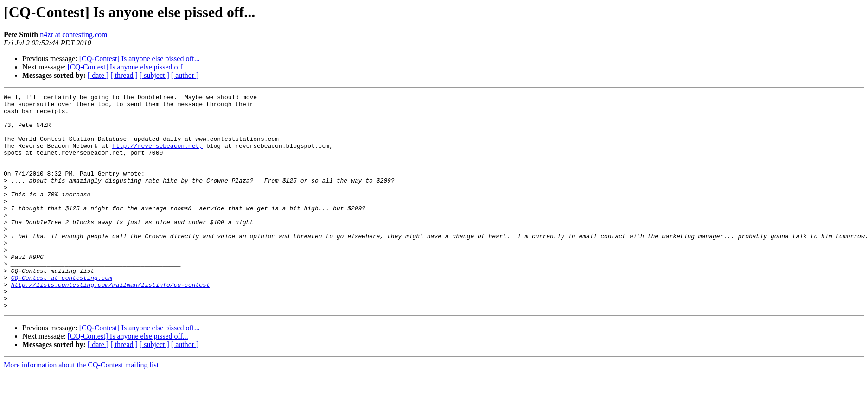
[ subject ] (154, 75)
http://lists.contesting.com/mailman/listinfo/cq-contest (111, 323)
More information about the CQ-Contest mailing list (81, 408)
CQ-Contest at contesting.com (62, 315)
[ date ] (98, 75)
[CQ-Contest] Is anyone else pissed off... (140, 59)
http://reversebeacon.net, (157, 157)
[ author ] (185, 75)
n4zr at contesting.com (73, 35)
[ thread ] (124, 75)
